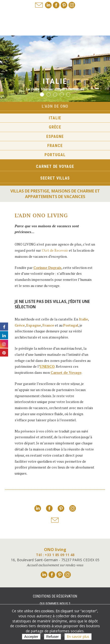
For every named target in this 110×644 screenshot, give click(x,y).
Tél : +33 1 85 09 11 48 (55, 555)
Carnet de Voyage (66, 372)
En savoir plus (78, 637)
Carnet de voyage (55, 166)
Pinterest (64, 5)
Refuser (52, 637)
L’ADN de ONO (55, 106)
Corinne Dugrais (47, 268)
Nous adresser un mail (39, 5)
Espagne (55, 136)
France (55, 146)
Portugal (55, 155)
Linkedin (48, 5)
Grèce (55, 127)
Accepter (31, 637)
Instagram (72, 5)
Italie (55, 118)
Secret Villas (55, 178)
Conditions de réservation (55, 596)
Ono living (55, 23)
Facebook (56, 5)
